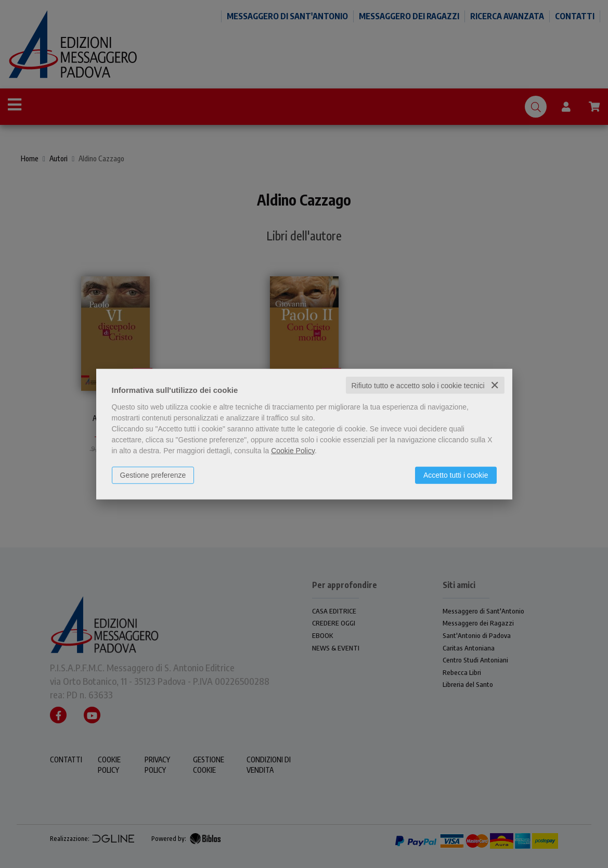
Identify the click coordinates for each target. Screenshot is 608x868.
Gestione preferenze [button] (153, 475)
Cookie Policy (293, 450)
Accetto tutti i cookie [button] (456, 475)
